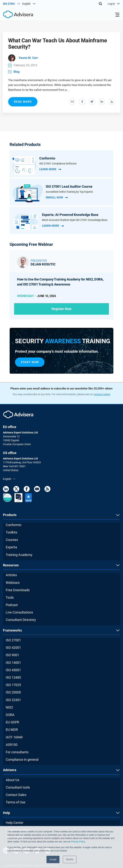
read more (23, 102)
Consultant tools (18, 788)
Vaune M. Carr (23, 59)
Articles (11, 576)
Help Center (15, 824)
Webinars (13, 584)
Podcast (12, 606)
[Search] (100, 4)
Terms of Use (16, 803)
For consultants (17, 753)
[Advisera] (14, 15)
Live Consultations (19, 614)
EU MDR (12, 731)
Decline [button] (70, 859)
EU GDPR (12, 723)
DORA (10, 716)
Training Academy (19, 556)
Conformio (14, 526)
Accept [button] (53, 859)
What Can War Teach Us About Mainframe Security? (59, 44)
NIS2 (9, 708)
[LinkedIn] (6, 491)
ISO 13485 (13, 679)
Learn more (50, 170)
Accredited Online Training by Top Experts (69, 192)
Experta (11, 548)
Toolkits (11, 533)
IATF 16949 (14, 738)
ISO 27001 (13, 641)
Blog (14, 73)
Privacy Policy (78, 842)
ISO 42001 (13, 649)
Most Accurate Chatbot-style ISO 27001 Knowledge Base (75, 221)
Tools (10, 599)
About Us (13, 781)
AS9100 (12, 746)
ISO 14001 (13, 664)
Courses (12, 541)
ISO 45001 (13, 671)
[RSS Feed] (47, 491)
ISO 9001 (12, 656)
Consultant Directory (21, 621)
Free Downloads (18, 591)
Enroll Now (57, 198)
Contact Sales (16, 796)
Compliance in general (22, 761)
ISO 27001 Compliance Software (58, 164)
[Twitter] (16, 491)
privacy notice (102, 396)
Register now (61, 310)
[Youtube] (37, 491)
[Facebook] (27, 491)
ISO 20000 (13, 694)
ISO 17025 (13, 686)
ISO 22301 (13, 701)
